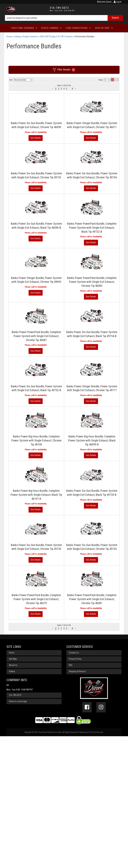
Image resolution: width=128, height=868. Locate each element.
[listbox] (23, 80)
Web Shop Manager (96, 864)
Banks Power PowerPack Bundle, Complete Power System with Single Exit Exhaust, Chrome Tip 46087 (63, 365)
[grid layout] (113, 80)
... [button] (70, 89)
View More (106, 108)
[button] (53, 89)
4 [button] (64, 89)
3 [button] (61, 89)
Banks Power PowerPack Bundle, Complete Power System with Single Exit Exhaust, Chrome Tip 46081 (63, 728)
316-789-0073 (15, 827)
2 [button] (58, 89)
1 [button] (56, 89)
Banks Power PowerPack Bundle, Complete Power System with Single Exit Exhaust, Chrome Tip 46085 (63, 332)
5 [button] (67, 89)
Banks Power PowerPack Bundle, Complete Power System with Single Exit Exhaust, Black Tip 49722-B (63, 266)
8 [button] (72, 89)
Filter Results (64, 70)
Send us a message (18, 833)
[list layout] (117, 80)
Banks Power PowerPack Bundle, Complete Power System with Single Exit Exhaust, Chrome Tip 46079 (63, 695)
